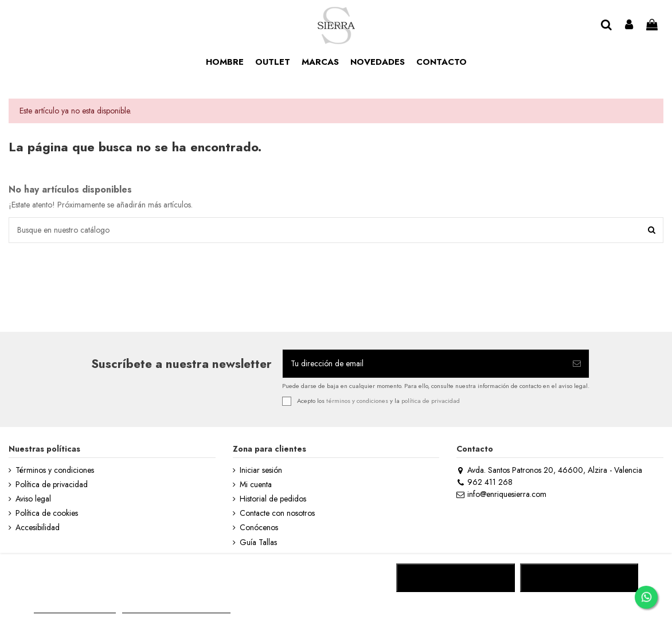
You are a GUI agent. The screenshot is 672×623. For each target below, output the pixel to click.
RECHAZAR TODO (456, 578)
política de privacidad (431, 400)
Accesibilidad (38, 528)
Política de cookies (47, 513)
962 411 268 (484, 482)
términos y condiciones (357, 400)
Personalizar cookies (176, 608)
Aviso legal (33, 499)
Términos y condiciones (55, 470)
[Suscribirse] (577, 364)
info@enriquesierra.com (501, 494)
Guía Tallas (258, 542)
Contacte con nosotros (277, 513)
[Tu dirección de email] (424, 364)
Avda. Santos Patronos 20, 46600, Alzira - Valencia (549, 470)
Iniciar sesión (261, 470)
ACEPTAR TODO (579, 578)
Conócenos (259, 528)
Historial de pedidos (273, 499)
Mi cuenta (256, 485)
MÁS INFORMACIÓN (75, 608)
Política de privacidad (52, 485)
